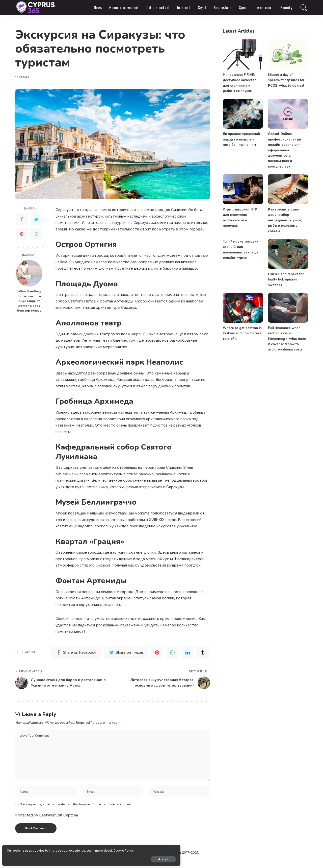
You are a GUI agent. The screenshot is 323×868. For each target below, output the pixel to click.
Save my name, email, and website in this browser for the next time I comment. (76, 813)
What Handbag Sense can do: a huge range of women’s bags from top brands (29, 301)
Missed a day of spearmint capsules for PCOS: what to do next (286, 80)
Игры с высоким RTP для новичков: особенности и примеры (243, 215)
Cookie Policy (63, 848)
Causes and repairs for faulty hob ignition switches (285, 279)
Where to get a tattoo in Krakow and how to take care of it (242, 333)
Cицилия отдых (69, 618)
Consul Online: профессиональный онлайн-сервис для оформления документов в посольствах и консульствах (285, 150)
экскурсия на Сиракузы (131, 222)
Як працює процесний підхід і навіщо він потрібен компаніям (241, 139)
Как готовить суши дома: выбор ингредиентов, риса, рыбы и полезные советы (285, 220)
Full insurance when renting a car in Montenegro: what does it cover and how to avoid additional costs (287, 338)
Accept (62, 857)
